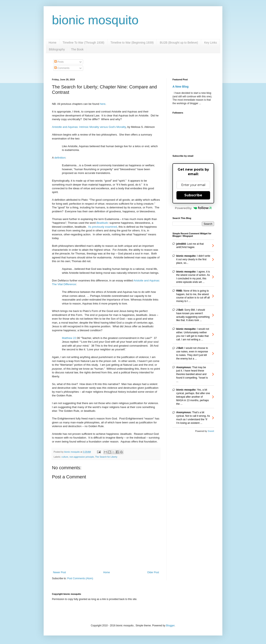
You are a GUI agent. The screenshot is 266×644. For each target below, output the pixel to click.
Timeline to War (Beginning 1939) (132, 43)
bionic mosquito (95, 20)
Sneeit (211, 431)
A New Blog (180, 87)
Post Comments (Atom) (80, 578)
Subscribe (193, 195)
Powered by (193, 208)
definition (60, 158)
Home (52, 43)
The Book (77, 49)
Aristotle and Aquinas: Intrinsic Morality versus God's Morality (89, 127)
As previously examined (103, 227)
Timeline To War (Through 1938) (83, 43)
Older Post (153, 572)
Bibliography (57, 49)
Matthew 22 (69, 338)
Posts (59, 62)
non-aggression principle (82, 457)
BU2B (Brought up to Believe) (179, 43)
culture (65, 457)
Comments (62, 68)
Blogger (170, 626)
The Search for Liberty (106, 457)
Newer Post (59, 572)
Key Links (211, 43)
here (103, 104)
